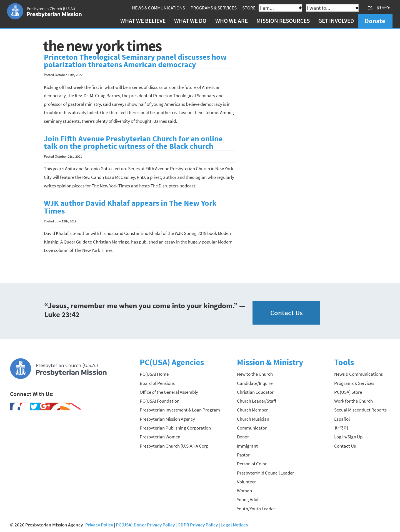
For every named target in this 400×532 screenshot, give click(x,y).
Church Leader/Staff (257, 401)
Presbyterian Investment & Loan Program (180, 410)
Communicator (252, 428)
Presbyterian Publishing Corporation (175, 428)
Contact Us (287, 313)
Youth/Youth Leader (256, 509)
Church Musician (253, 419)
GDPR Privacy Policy (198, 525)
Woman (244, 491)
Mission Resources (283, 21)
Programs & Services (214, 8)
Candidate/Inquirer (256, 383)
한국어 (384, 8)
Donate (375, 21)
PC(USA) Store (348, 392)
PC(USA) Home (154, 374)
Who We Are (232, 21)
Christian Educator (255, 392)
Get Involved (336, 21)
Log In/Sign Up (348, 437)
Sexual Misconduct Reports (360, 410)
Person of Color (252, 464)
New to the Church (255, 374)
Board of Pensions (157, 383)
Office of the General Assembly (169, 392)
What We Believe (143, 21)
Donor (243, 437)
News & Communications (158, 8)
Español (342, 419)
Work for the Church (353, 401)
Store (249, 8)
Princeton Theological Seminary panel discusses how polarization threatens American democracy (135, 61)
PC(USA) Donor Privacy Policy (145, 525)
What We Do (190, 21)
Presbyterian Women (160, 437)
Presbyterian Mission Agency (167, 419)
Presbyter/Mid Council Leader (265, 473)
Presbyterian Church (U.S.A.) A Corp (174, 446)
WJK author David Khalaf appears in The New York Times (130, 207)
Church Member (252, 410)
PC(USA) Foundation (160, 401)
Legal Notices (234, 525)
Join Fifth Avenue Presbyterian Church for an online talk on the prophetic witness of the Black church (133, 143)
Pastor (243, 455)
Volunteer (246, 482)
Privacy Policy (99, 525)
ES (370, 8)
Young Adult (248, 500)
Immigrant (247, 446)
